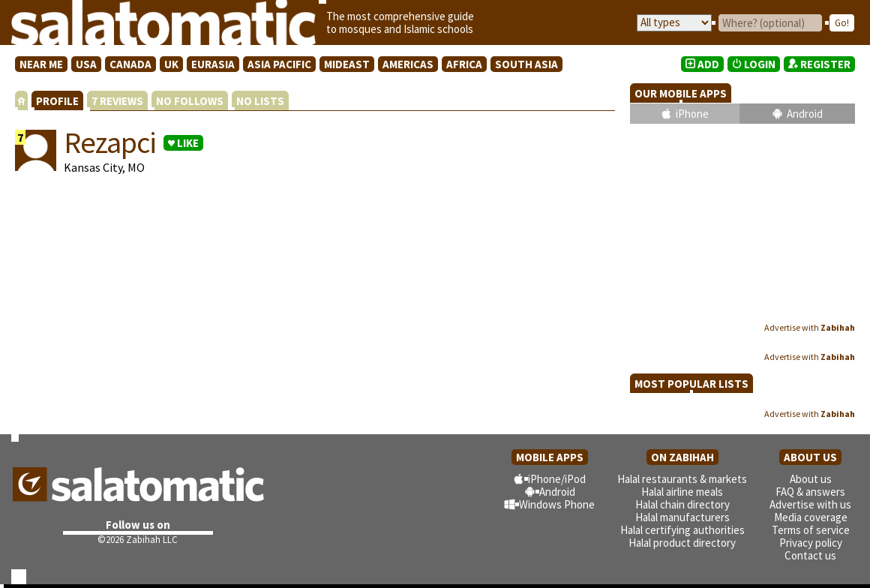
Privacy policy (811, 543)
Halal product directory (682, 543)
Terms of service (811, 530)
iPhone (692, 114)
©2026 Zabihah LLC (138, 540)
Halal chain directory (682, 504)
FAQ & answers (810, 492)
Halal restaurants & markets (682, 479)
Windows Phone (557, 504)
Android (805, 114)
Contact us (810, 555)
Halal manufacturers (682, 517)
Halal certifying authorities (682, 530)
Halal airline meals (682, 492)
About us (811, 479)
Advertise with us (810, 504)
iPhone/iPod (557, 479)
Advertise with (810, 327)
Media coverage (811, 517)
